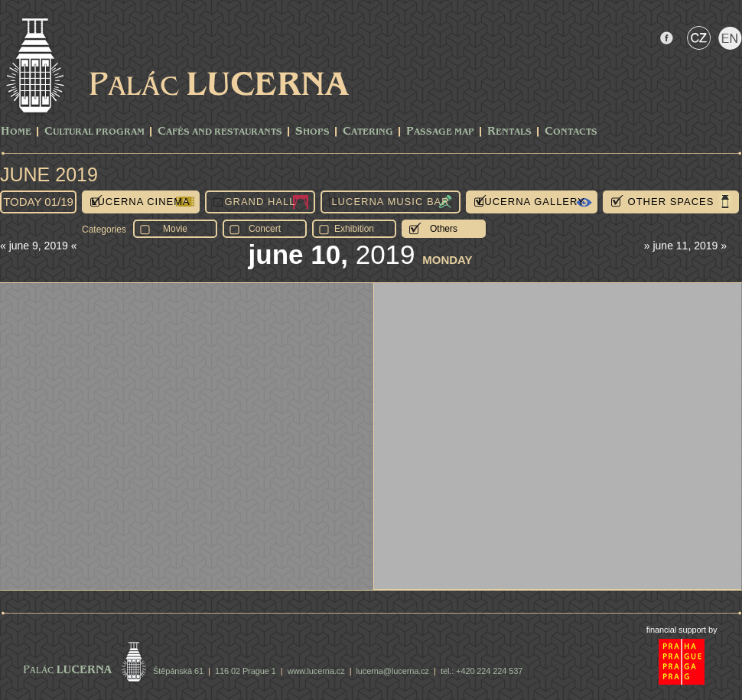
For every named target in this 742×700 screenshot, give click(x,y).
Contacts (571, 132)
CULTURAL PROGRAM (94, 132)
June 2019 (49, 174)
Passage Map (440, 132)
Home (16, 132)
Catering (368, 132)
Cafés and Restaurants (220, 132)
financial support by (682, 630)
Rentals (509, 132)
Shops (312, 132)
